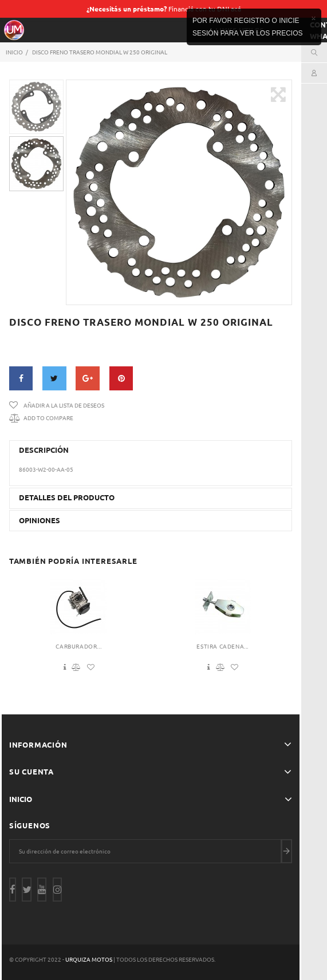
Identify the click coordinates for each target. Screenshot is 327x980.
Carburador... (78, 646)
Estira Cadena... (222, 646)
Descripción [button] (44, 450)
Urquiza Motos (89, 959)
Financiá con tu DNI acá (164, 9)
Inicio (21, 799)
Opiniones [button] (40, 520)
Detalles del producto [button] (67, 497)
